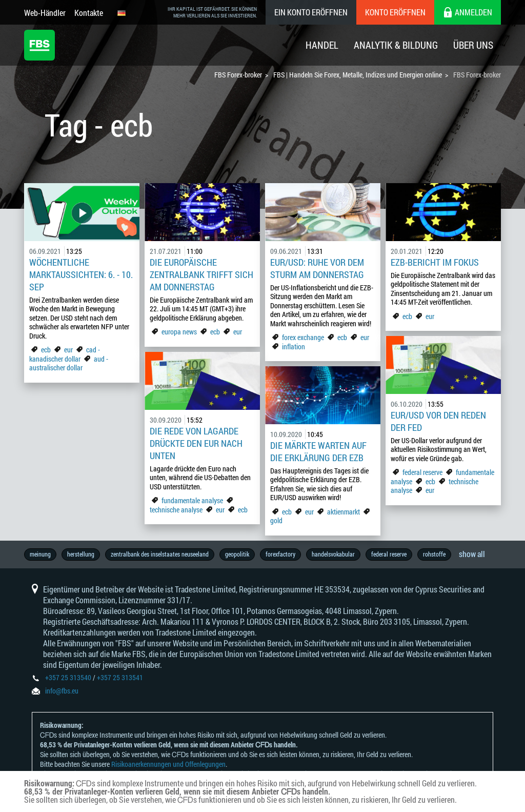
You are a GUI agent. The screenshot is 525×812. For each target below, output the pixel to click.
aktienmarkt (344, 512)
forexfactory (280, 554)
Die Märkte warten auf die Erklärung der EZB (318, 451)
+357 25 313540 (68, 677)
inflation (294, 346)
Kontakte (89, 13)
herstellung (81, 554)
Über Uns (473, 45)
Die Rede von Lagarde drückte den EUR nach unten (196, 443)
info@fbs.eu (62, 691)
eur (68, 350)
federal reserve (422, 472)
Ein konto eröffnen (311, 12)
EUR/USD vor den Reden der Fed (438, 421)
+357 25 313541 (120, 677)
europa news (179, 332)
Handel (322, 45)
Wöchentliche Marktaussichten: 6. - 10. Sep (81, 274)
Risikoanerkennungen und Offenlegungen (168, 764)
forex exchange (303, 337)
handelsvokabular (333, 554)
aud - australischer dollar (69, 363)
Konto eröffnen (395, 12)
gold (276, 520)
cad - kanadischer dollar (65, 354)
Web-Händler (45, 13)
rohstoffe (434, 554)
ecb (46, 350)
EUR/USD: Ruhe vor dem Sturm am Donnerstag (317, 268)
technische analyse (176, 510)
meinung (40, 554)
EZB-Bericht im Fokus (435, 262)
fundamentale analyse (192, 500)
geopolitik (237, 554)
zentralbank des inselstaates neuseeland (160, 554)
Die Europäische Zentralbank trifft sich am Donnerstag (201, 274)
